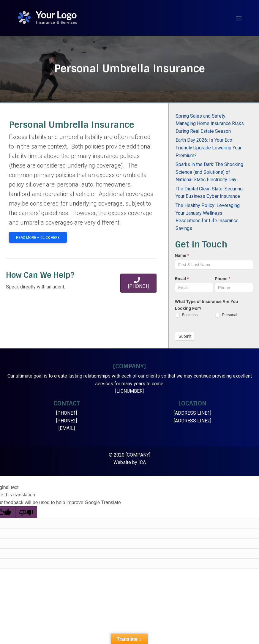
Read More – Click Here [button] (38, 238)
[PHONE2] (67, 421)
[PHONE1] (67, 413)
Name (182, 255)
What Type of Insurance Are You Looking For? (207, 305)
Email (182, 279)
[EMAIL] (67, 428)
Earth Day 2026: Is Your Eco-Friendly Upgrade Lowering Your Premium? (209, 148)
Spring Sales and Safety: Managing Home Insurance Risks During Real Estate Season (210, 124)
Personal (226, 315)
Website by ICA (130, 462)
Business (186, 315)
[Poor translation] (26, 512)
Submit (185, 336)
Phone (222, 279)
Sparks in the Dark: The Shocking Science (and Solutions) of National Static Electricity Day (209, 172)
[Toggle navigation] (239, 18)
